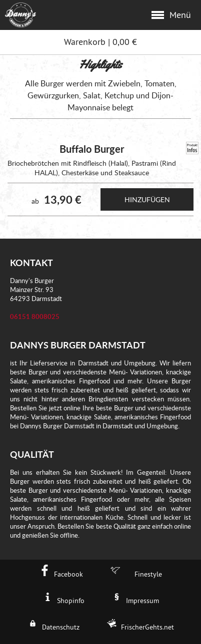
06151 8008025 (35, 317)
